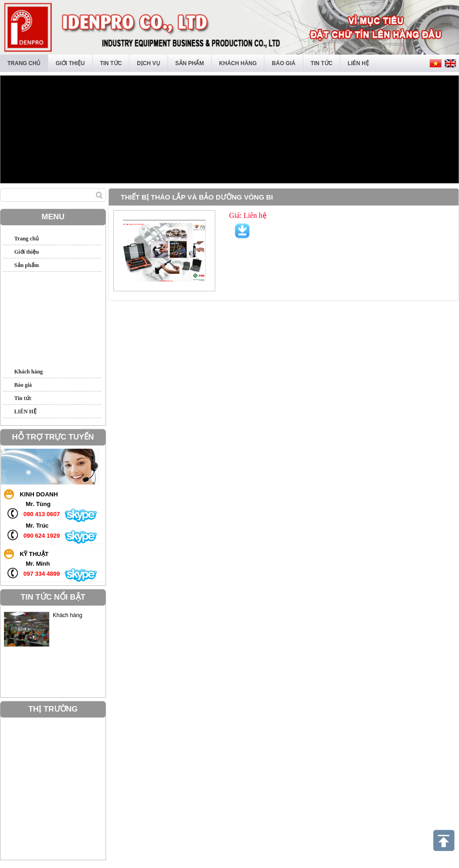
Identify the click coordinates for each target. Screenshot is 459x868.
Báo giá (283, 63)
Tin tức (111, 63)
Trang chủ (24, 63)
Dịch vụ (148, 63)
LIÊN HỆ (358, 63)
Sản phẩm (190, 63)
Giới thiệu (70, 63)
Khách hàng (238, 63)
